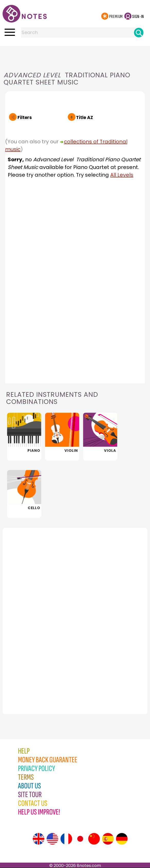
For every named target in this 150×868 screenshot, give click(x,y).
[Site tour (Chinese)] (94, 839)
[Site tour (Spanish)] (108, 839)
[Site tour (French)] (66, 839)
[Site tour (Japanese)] (80, 839)
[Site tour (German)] (122, 839)
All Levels (122, 175)
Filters (25, 117)
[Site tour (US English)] (52, 839)
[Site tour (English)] (39, 839)
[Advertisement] (75, 56)
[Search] (139, 33)
